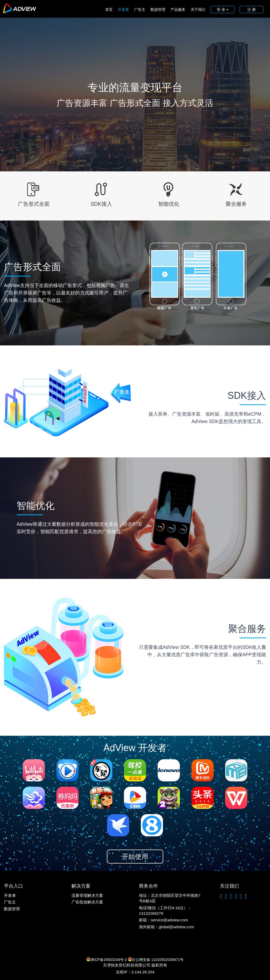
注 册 (252, 10)
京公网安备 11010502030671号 (156, 959)
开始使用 (135, 856)
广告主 (140, 10)
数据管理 (158, 10)
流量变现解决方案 (87, 895)
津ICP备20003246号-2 (107, 959)
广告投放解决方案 (87, 902)
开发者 (123, 10)
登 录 (223, 10)
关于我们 (198, 10)
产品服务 (178, 10)
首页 (109, 10)
